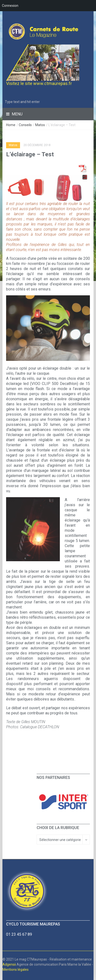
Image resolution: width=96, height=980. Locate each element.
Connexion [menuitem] (10, 6)
